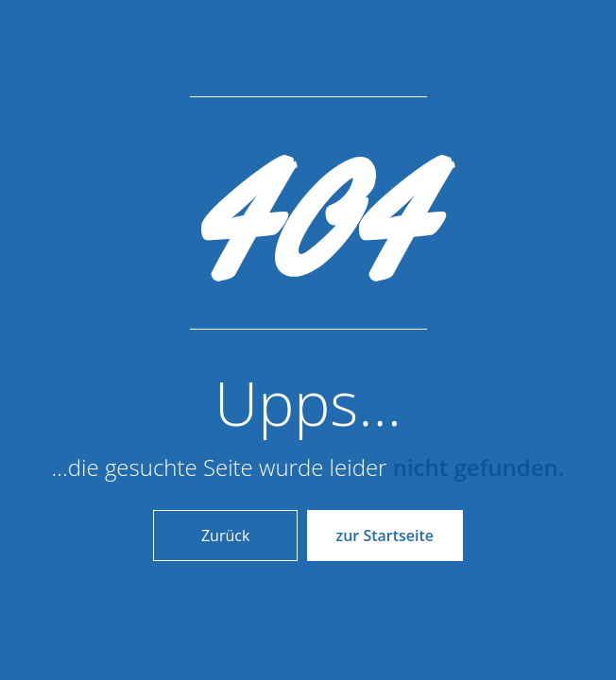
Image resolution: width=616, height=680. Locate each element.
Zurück (225, 535)
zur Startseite (385, 535)
